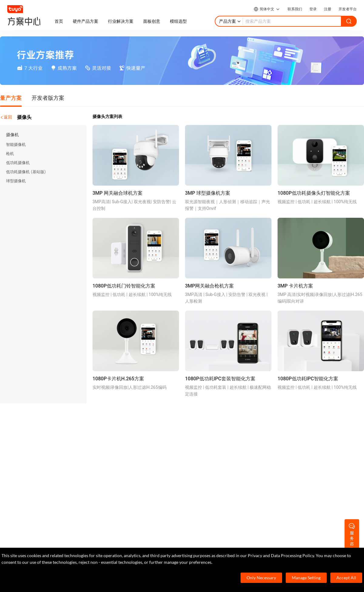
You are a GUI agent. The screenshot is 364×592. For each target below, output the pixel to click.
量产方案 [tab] (11, 98)
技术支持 (209, 461)
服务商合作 (301, 470)
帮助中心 (209, 442)
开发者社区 (211, 433)
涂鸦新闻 (298, 442)
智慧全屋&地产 (119, 470)
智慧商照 (114, 461)
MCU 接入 (31, 442)
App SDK (30, 452)
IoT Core (30, 470)
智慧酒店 (114, 442)
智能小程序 (32, 461)
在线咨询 (209, 452)
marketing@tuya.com (42, 542)
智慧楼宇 (114, 479)
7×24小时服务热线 (39, 522)
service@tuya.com (92, 542)
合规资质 (298, 452)
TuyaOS (29, 433)
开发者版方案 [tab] (48, 98)
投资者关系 (301, 461)
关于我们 (298, 433)
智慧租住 (114, 452)
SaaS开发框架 (35, 479)
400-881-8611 (48, 513)
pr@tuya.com (134, 542)
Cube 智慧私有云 (121, 433)
